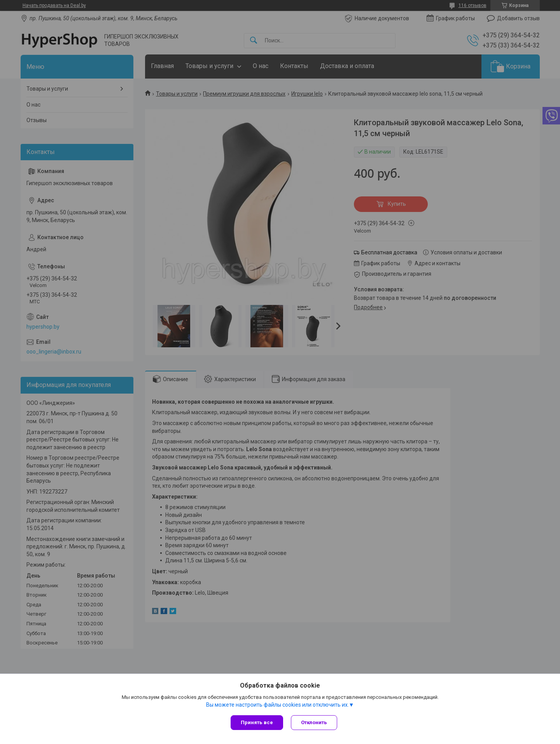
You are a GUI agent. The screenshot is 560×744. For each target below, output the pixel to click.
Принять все (257, 722)
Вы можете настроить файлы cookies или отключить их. (277, 705)
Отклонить (314, 722)
